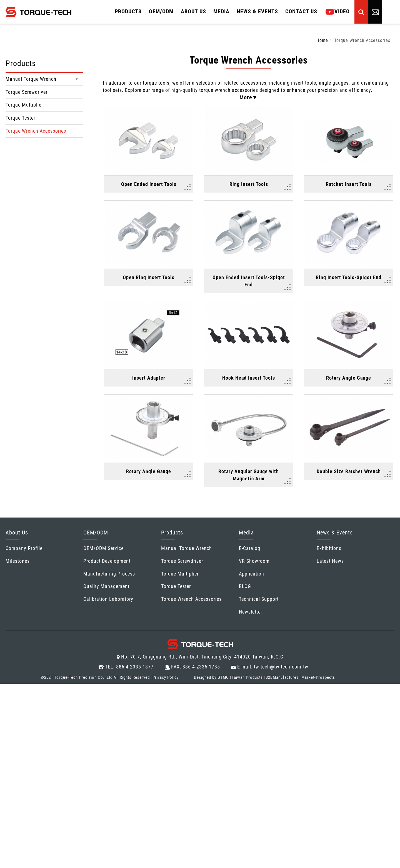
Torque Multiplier (24, 105)
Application (252, 574)
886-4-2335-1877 (135, 667)
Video (338, 11)
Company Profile (24, 548)
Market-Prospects (318, 678)
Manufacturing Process (109, 574)
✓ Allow (9, 702)
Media (246, 533)
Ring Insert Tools (249, 184)
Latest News (330, 561)
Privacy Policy (166, 678)
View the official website (57, 752)
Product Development (107, 561)
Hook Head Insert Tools (249, 378)
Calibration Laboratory (108, 599)
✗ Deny (8, 709)
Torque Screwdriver (27, 92)
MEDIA (221, 11)
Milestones (18, 561)
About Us (193, 11)
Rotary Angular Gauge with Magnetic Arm (249, 475)
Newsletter (251, 612)
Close (6, 687)
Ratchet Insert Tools (349, 184)
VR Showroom (254, 561)
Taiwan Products (247, 678)
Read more (14, 752)
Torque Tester (20, 118)
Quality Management (106, 586)
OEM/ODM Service (103, 548)
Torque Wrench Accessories (36, 131)
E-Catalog (250, 548)
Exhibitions (329, 548)
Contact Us (301, 11)
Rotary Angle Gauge (349, 378)
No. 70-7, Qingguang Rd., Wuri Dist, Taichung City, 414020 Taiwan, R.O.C (202, 657)
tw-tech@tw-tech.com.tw (281, 667)
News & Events (257, 11)
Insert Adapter (149, 378)
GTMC (223, 678)
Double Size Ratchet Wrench (349, 472)
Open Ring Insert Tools (149, 277)
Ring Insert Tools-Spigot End (349, 277)
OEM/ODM (161, 11)
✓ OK (182, 864)
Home (322, 40)
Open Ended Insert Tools (149, 184)
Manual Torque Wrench (31, 79)
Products (128, 11)
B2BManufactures (282, 678)
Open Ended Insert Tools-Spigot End (249, 281)
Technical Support (259, 599)
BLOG (245, 586)
